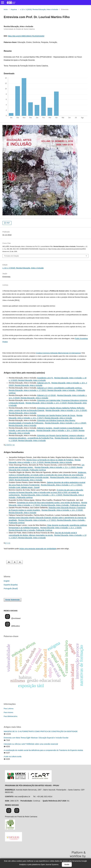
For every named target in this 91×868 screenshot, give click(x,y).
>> (14, 445)
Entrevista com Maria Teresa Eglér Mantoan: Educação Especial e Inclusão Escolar (36, 738)
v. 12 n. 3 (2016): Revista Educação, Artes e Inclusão (39, 9)
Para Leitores (9, 709)
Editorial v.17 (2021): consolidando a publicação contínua (60, 388)
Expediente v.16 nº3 (45, 378)
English (7, 581)
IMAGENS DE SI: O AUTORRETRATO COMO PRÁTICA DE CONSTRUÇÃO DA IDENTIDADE (41, 731)
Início (6, 9)
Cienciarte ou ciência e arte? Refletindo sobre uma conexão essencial (31, 744)
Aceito (67, 864)
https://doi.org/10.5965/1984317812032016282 (26, 36)
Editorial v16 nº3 (44, 383)
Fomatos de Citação (11, 256)
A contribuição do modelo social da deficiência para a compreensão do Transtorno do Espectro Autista (43, 750)
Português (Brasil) (11, 588)
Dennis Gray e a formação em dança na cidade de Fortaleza (50, 460)
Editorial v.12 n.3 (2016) (47, 395)
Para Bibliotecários (11, 716)
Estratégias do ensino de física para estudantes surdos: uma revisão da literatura (49, 503)
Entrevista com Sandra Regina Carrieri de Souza (56, 415)
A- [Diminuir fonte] (20, 562)
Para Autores (8, 712)
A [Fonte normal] (15, 562)
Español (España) (11, 585)
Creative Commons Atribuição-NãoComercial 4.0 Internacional (58, 353)
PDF (8, 223)
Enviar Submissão (13, 600)
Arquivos (14, 9)
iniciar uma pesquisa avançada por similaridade (38, 549)
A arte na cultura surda (13, 757)
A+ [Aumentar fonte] (9, 562)
